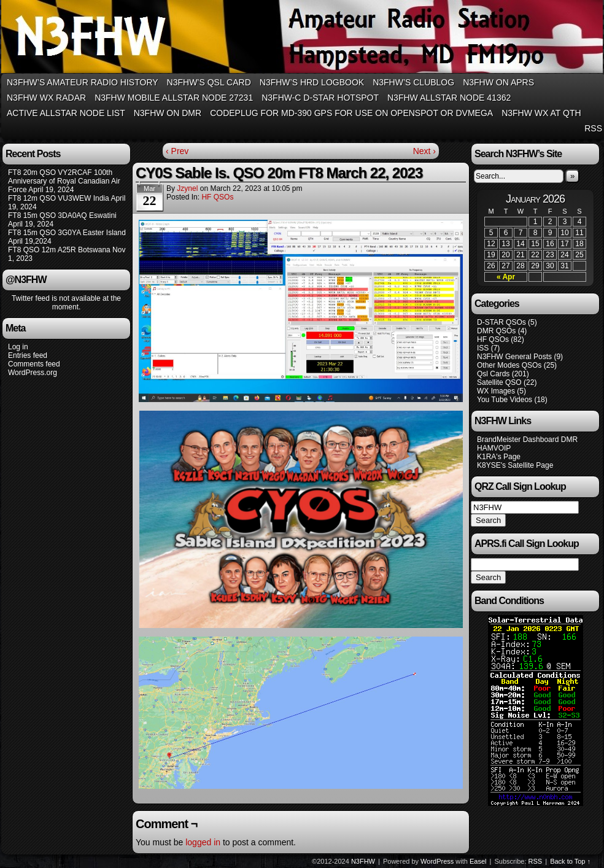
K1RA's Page (499, 457)
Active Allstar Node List (66, 113)
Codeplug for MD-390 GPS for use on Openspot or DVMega (351, 113)
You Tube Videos (505, 400)
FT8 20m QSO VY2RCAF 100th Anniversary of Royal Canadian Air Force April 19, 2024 (64, 181)
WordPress (437, 861)
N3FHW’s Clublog (413, 82)
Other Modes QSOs (509, 365)
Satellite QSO (499, 382)
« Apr (506, 277)
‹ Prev (177, 151)
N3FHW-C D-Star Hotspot (320, 98)
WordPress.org (33, 373)
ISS (483, 348)
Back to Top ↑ (570, 861)
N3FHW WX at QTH (541, 113)
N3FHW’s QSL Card (209, 82)
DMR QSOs (496, 331)
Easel (478, 861)
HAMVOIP (494, 448)
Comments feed (34, 364)
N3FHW (363, 861)
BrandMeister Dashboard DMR (527, 440)
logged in (203, 842)
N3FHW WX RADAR (46, 98)
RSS (593, 128)
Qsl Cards (493, 374)
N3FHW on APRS (498, 82)
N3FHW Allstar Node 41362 (449, 98)
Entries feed (28, 355)
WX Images (496, 391)
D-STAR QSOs (501, 322)
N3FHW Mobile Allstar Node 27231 (174, 98)
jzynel (187, 188)
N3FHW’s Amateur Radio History (83, 82)
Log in (18, 347)
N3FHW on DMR (168, 113)
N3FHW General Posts (514, 357)
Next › (424, 151)
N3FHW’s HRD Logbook (312, 82)
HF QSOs (217, 197)
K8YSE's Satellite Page (515, 465)
